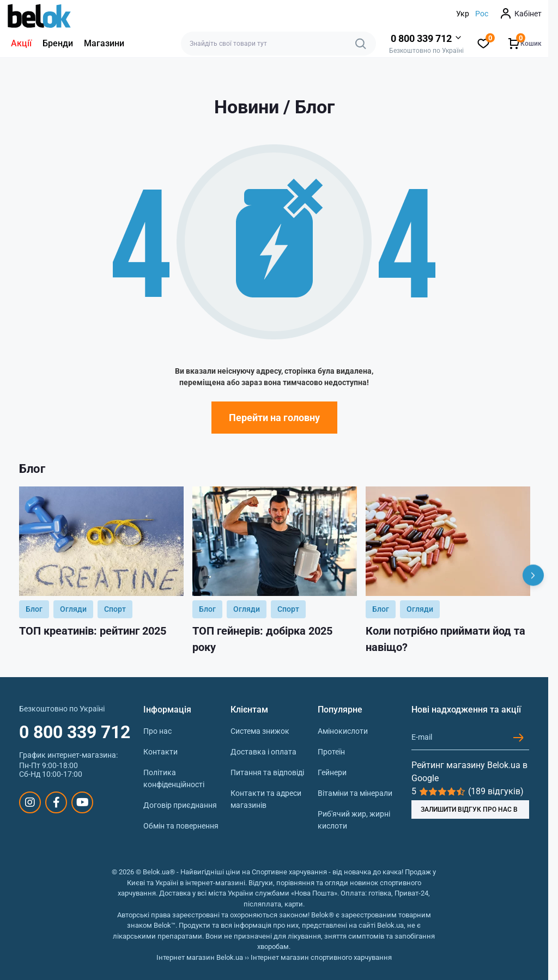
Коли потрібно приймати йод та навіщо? (445, 639)
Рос (482, 14)
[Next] (533, 576)
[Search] (361, 44)
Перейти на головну (274, 418)
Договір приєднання (180, 805)
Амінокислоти (343, 731)
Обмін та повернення (181, 826)
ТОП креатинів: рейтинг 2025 (93, 631)
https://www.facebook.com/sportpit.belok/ (56, 802)
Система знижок (260, 731)
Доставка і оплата (263, 752)
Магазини (104, 43)
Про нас (157, 731)
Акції (21, 43)
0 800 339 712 (75, 732)
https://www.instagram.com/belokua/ (30, 802)
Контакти (160, 752)
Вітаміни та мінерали (355, 793)
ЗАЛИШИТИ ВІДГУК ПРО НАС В (469, 809)
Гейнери (332, 772)
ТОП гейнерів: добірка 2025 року (262, 639)
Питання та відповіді (267, 772)
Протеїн (331, 752)
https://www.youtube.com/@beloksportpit (83, 802)
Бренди (58, 43)
